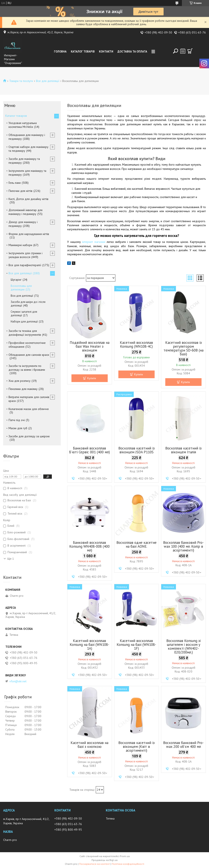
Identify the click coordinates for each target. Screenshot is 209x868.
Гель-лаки (15, 183)
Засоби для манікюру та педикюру (24, 161)
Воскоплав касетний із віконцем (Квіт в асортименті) (136, 747)
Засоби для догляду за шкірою (29, 436)
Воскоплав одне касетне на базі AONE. (136, 544)
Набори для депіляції (24, 322)
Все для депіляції (48, 81)
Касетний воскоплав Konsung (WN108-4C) (136, 344)
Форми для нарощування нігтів (29, 234)
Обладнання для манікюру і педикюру (27, 137)
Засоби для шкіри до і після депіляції (28, 304)
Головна (60, 52)
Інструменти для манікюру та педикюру (27, 173)
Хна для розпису (20, 381)
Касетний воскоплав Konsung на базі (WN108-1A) (89, 645)
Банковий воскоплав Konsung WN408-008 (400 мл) (89, 546)
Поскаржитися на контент (94, 864)
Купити (92, 378)
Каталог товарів (83, 52)
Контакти (106, 52)
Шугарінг (16, 280)
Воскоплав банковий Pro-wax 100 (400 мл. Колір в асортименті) (183, 546)
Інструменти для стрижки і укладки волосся (25, 255)
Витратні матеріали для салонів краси (29, 399)
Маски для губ (18, 428)
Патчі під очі (17, 420)
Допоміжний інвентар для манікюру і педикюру (25, 212)
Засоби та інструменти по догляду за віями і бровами (27, 368)
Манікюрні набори (20, 245)
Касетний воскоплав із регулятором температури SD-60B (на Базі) (184, 348)
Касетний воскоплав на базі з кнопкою (89, 745)
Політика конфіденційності (128, 864)
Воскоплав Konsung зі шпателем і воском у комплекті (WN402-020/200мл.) (184, 646)
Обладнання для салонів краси (29, 355)
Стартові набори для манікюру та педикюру (28, 149)
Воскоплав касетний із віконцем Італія (183, 450)
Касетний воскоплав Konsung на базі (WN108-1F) (136, 645)
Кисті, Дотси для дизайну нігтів (28, 199)
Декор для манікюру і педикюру (23, 224)
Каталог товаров (16, 116)
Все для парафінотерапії (25, 265)
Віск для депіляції (22, 296)
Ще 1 (11, 559)
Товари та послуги (21, 81)
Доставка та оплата (132, 52)
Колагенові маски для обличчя (29, 409)
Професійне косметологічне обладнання (27, 345)
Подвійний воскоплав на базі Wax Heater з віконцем (90, 346)
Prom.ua (125, 856)
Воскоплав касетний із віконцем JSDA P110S (136, 450)
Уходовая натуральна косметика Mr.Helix (23, 125)
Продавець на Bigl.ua (104, 860)
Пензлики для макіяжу (23, 389)
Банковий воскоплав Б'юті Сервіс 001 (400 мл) (89, 450)
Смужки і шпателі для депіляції (24, 314)
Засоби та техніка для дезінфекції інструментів (25, 333)
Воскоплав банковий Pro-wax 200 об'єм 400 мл (183, 745)
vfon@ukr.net (18, 681)
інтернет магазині (94, 242)
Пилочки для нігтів (20, 191)
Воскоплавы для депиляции (21, 288)
